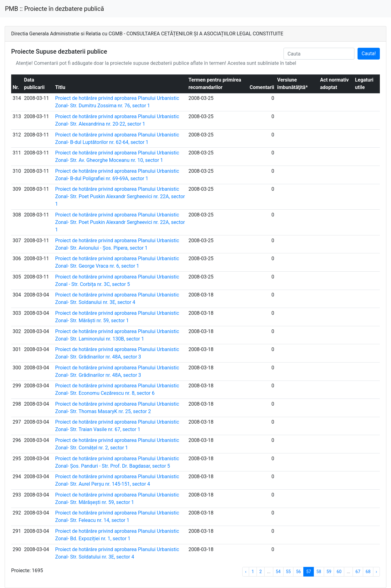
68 (368, 572)
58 (319, 572)
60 (339, 572)
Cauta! (369, 53)
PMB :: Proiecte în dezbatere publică (55, 9)
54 (278, 572)
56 (298, 572)
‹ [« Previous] (246, 572)
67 (358, 572)
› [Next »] (376, 572)
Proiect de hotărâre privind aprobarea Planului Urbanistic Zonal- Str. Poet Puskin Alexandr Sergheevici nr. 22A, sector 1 (120, 196)
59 (329, 572)
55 (288, 572)
